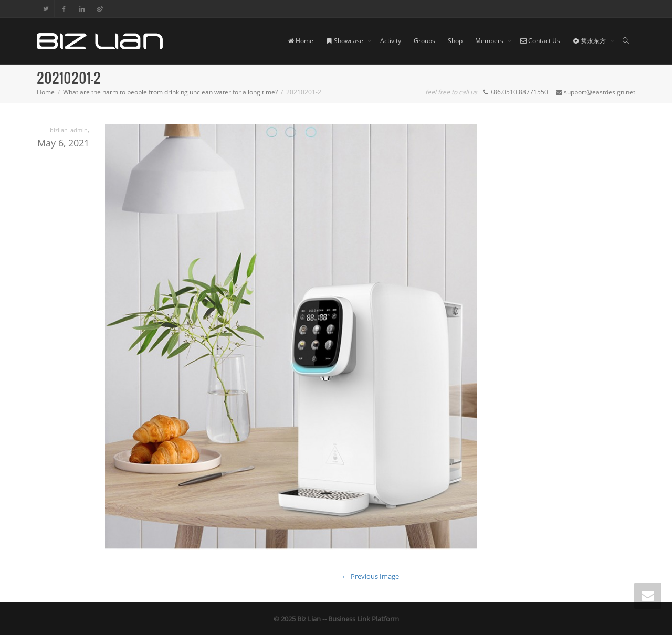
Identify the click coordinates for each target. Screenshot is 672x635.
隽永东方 (590, 41)
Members (490, 41)
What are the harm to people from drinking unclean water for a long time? (170, 92)
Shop (455, 41)
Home (301, 41)
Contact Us (540, 41)
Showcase (345, 41)
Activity (391, 41)
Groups (424, 41)
